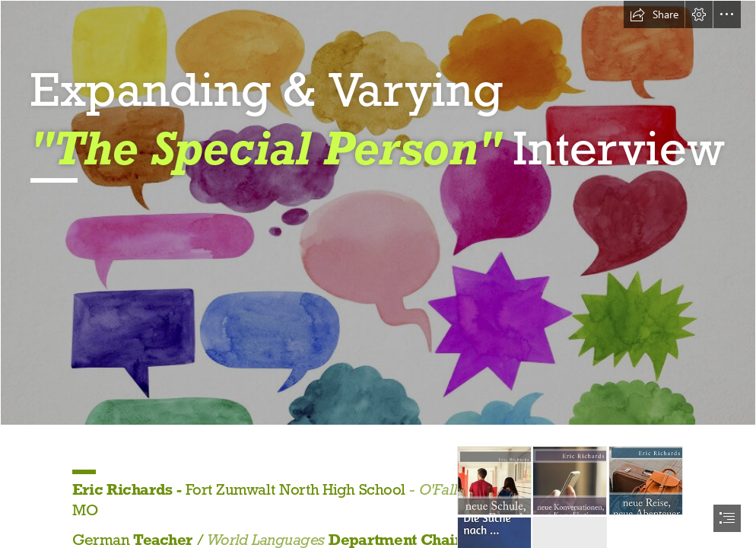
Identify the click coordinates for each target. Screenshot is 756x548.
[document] (378, 274)
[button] (654, 14)
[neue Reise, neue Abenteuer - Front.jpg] (646, 481)
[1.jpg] (378, 213)
